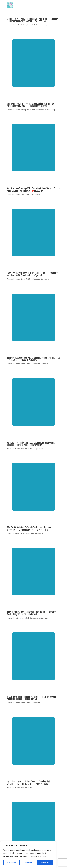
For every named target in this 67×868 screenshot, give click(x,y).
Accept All (45, 863)
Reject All (28, 863)
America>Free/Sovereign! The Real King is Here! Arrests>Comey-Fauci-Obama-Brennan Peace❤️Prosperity (33, 189)
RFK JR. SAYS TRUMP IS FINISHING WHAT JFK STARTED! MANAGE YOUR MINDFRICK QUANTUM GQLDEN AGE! (31, 698)
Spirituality (51, 25)
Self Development (39, 25)
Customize (12, 863)
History (23, 25)
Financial (10, 25)
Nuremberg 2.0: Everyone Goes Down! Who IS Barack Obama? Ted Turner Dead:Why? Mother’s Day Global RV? (32, 20)
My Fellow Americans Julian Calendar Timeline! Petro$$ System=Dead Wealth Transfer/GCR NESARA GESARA (30, 782)
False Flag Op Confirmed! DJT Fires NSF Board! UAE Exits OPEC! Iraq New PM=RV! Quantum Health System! (32, 274)
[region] (28, 855)
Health (17, 25)
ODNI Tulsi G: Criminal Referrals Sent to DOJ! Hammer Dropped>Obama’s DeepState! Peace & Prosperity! (29, 528)
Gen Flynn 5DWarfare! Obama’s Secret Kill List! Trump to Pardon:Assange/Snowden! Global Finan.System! (30, 105)
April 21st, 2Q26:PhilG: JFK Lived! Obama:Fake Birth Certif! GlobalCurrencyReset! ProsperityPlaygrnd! (31, 444)
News (29, 25)
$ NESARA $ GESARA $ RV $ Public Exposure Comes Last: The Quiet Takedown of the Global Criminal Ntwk (33, 359)
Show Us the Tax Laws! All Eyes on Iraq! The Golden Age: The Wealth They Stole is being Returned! (31, 613)
